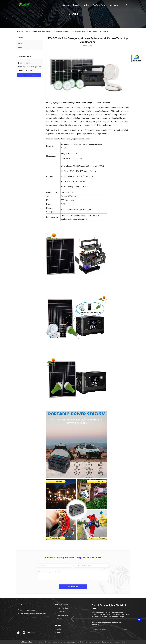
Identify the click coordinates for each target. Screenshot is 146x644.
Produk (76, 5)
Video (86, 5)
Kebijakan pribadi (27, 642)
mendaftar (124, 629)
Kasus (20, 47)
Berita (28, 31)
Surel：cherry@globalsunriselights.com (32, 614)
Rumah (66, 5)
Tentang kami (99, 5)
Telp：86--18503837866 (27, 610)
